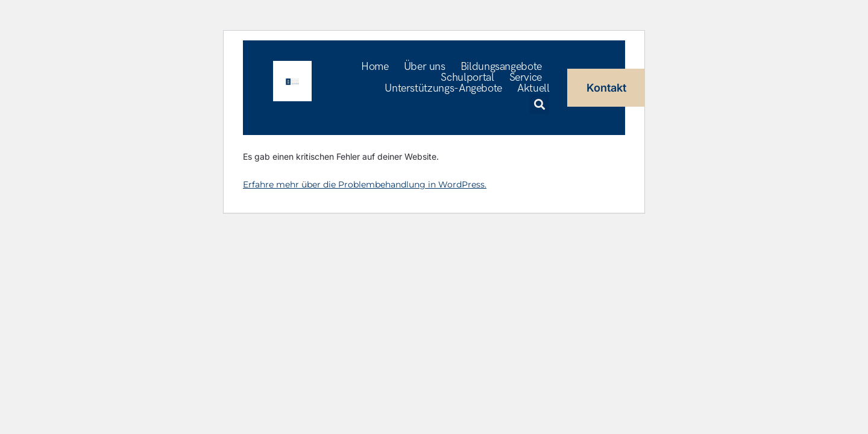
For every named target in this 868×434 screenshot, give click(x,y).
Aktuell (533, 89)
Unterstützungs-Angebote (443, 89)
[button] (539, 104)
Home (375, 67)
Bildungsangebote (501, 67)
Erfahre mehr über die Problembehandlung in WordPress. (365, 184)
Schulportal (467, 78)
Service (526, 78)
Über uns (425, 67)
